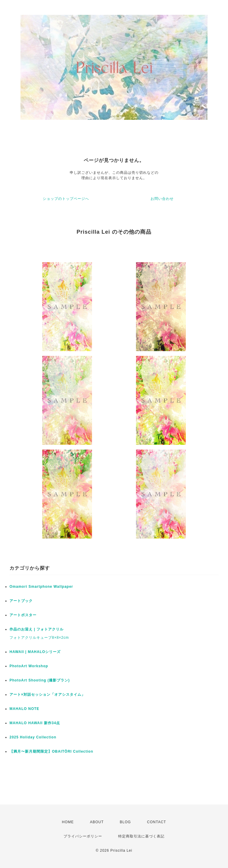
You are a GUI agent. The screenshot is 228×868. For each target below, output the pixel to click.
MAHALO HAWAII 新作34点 (35, 723)
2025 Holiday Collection (33, 737)
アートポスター (23, 615)
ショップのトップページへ (66, 199)
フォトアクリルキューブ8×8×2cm (39, 638)
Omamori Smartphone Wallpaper (41, 587)
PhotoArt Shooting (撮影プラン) (40, 680)
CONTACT (156, 822)
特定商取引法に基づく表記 (141, 836)
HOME (68, 822)
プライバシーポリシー (83, 836)
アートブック (21, 601)
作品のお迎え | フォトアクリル (37, 629)
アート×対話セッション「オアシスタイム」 (47, 695)
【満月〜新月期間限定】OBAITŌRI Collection (51, 751)
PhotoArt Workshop (29, 666)
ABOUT (97, 822)
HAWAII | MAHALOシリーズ (35, 652)
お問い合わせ (162, 199)
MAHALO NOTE (24, 709)
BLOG (125, 822)
